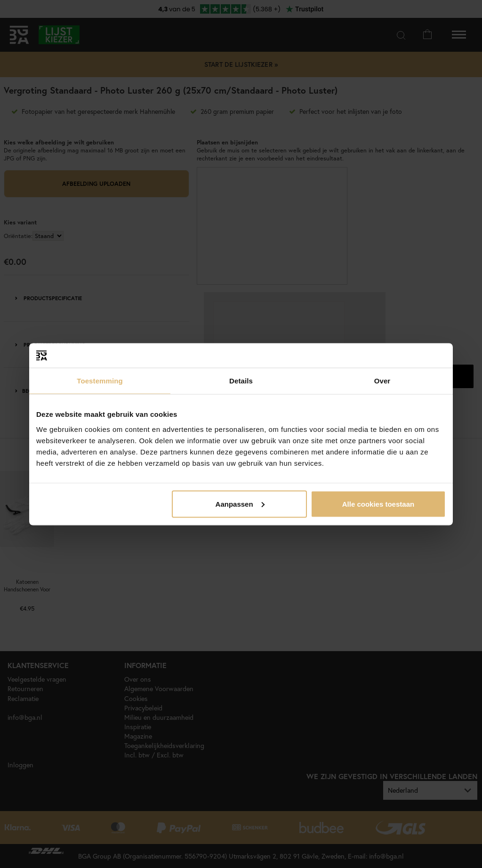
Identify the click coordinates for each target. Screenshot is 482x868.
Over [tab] (382, 381)
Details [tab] (241, 381)
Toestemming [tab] (100, 381)
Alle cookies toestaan (378, 504)
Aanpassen (240, 504)
